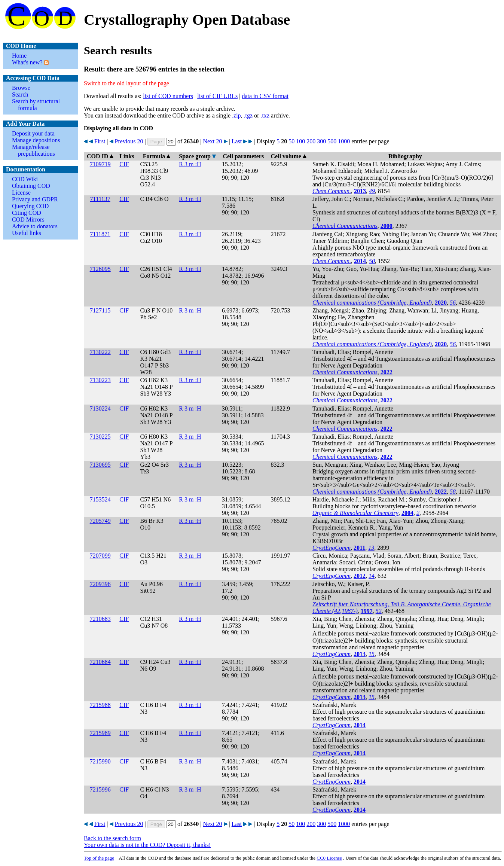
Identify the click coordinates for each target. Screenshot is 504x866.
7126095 (100, 269)
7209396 (100, 584)
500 (332, 141)
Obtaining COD (31, 186)
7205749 (100, 521)
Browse (21, 88)
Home (19, 56)
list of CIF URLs (217, 96)
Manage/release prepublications (33, 150)
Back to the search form (112, 838)
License (21, 193)
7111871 (100, 234)
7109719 (100, 164)
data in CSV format (265, 96)
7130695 (100, 465)
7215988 (100, 705)
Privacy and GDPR (35, 199)
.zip (236, 115)
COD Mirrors (28, 219)
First (100, 141)
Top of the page (99, 858)
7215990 (100, 761)
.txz (265, 115)
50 (291, 141)
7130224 (100, 408)
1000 (344, 141)
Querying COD (30, 206)
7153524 (100, 499)
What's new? (27, 62)
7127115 (100, 310)
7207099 (100, 556)
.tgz (248, 115)
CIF (124, 164)
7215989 (100, 733)
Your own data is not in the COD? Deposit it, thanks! (147, 845)
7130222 (100, 352)
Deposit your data (33, 133)
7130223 (100, 380)
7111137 (100, 199)
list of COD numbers (168, 96)
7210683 (100, 619)
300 (321, 141)
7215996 (100, 789)
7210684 (100, 662)
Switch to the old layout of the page (126, 83)
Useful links (27, 233)
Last (237, 141)
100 (300, 141)
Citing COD (27, 213)
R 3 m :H (190, 164)
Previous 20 (129, 141)
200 (311, 141)
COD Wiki (25, 179)
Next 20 (212, 141)
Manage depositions (36, 140)
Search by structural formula (36, 105)
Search (20, 94)
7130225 (100, 437)
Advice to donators (35, 226)
